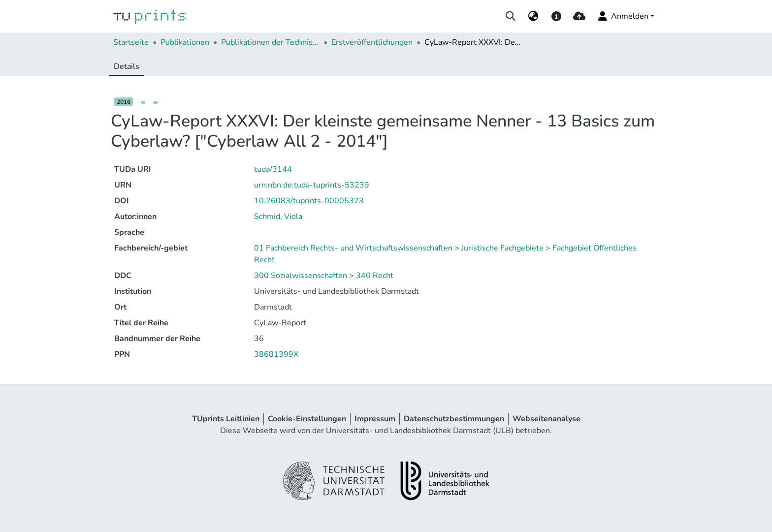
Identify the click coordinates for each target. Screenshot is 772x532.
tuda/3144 (273, 169)
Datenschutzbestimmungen (454, 419)
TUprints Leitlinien (226, 419)
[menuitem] (533, 16)
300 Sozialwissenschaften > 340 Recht (324, 276)
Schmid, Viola (278, 217)
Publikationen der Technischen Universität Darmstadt (270, 42)
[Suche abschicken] (511, 16)
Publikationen (185, 42)
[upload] (579, 16)
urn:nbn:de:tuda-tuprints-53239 (312, 185)
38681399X (276, 354)
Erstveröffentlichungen (372, 42)
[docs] (556, 16)
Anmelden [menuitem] (623, 16)
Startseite (131, 42)
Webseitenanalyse (547, 419)
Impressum (375, 419)
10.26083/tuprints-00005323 (309, 201)
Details (127, 66)
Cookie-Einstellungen (307, 419)
